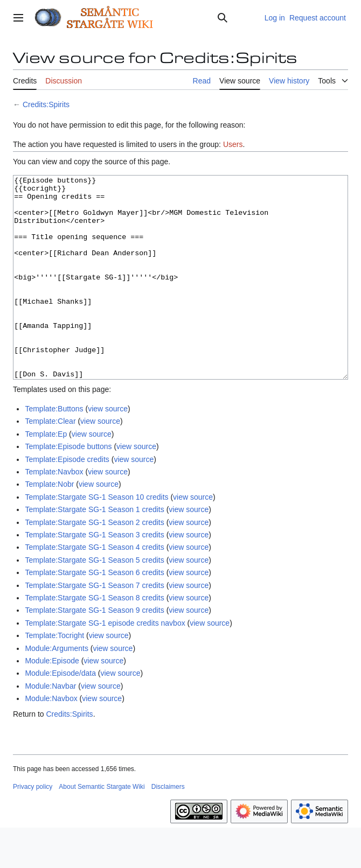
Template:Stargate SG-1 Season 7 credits (94, 626)
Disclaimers (168, 827)
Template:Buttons (54, 449)
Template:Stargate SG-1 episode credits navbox (105, 663)
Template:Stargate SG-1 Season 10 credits (96, 537)
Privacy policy (33, 827)
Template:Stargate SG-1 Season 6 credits (94, 613)
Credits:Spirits (46, 104)
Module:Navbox (51, 739)
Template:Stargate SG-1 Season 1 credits (94, 550)
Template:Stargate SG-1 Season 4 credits (94, 587)
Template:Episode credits (67, 500)
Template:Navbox (54, 512)
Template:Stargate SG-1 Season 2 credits (94, 563)
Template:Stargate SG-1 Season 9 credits (94, 650)
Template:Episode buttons (68, 487)
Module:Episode (52, 701)
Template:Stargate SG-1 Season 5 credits (94, 600)
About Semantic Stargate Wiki (102, 827)
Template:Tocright (54, 676)
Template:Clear (50, 461)
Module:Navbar (50, 726)
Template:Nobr (49, 524)
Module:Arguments (57, 689)
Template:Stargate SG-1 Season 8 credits (94, 638)
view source (108, 449)
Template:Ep (46, 474)
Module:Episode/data (60, 713)
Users (233, 144)
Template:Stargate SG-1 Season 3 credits (94, 575)
